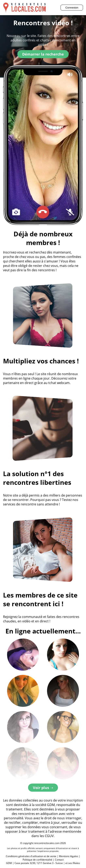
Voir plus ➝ (43, 788)
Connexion (72, 8)
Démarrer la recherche (43, 54)
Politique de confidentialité (37, 860)
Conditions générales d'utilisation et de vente (31, 856)
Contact (59, 860)
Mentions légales (69, 856)
